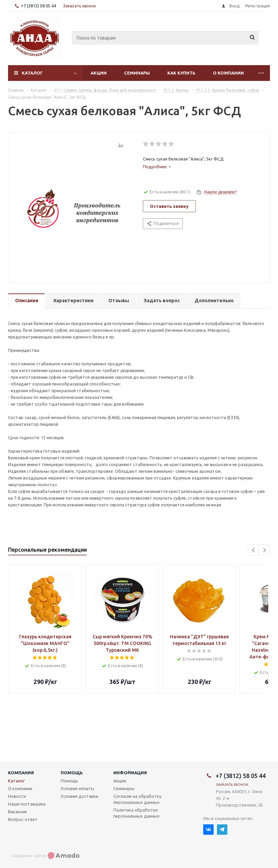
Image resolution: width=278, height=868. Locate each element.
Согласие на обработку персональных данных (137, 799)
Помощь (72, 773)
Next (264, 550)
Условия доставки (79, 796)
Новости (17, 796)
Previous (254, 550)
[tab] (157, 167)
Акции (99, 73)
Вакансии (17, 812)
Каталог (32, 73)
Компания (21, 773)
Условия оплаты (77, 788)
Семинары (137, 73)
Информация (130, 773)
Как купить (181, 73)
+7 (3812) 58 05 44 (38, 6)
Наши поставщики (27, 804)
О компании (228, 73)
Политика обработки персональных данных (136, 813)
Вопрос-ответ (23, 819)
